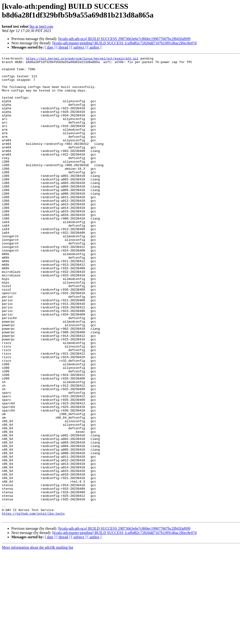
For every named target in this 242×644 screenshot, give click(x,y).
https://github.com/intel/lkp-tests (33, 605)
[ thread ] (63, 47)
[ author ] (94, 47)
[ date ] (50, 47)
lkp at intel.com (41, 26)
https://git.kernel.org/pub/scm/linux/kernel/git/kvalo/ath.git (82, 59)
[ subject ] (79, 47)
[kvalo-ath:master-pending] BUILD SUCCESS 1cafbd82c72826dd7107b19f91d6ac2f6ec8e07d (124, 43)
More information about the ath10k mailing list (38, 640)
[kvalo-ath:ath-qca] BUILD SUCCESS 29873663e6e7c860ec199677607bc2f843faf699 (124, 39)
